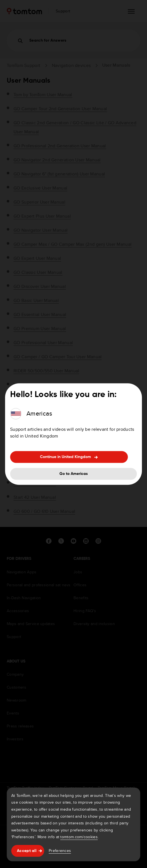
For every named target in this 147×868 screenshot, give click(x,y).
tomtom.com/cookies (79, 837)
